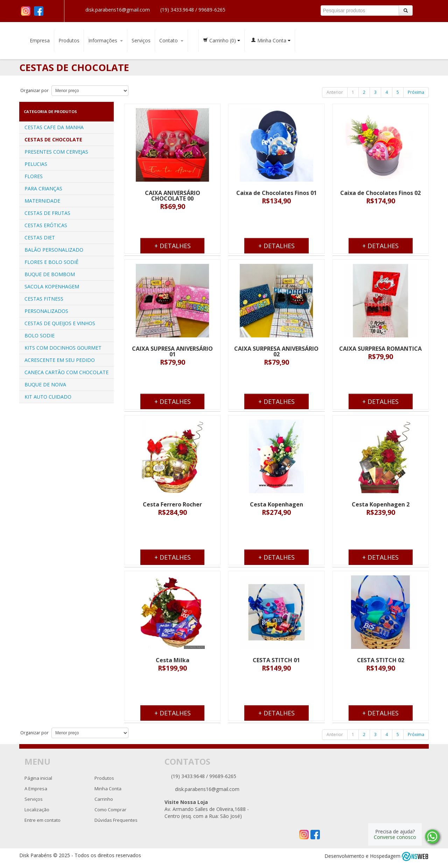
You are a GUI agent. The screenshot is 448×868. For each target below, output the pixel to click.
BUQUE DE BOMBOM (50, 274)
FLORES (34, 176)
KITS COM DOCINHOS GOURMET (63, 348)
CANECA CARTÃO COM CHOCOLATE (66, 372)
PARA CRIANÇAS (43, 188)
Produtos (69, 40)
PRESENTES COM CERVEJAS (56, 152)
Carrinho (222, 40)
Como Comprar (110, 810)
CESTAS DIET (40, 237)
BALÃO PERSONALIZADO (54, 250)
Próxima (416, 92)
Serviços (141, 40)
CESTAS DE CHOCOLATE (53, 139)
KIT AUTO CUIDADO (48, 397)
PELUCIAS (36, 164)
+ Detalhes (173, 246)
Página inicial (38, 778)
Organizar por (34, 90)
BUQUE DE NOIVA (45, 384)
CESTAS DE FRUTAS (47, 213)
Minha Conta (271, 40)
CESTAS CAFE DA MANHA (54, 127)
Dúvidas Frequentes (116, 820)
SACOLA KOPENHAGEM (52, 286)
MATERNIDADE (42, 201)
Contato (171, 40)
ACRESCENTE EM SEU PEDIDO (60, 360)
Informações (106, 40)
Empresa (40, 40)
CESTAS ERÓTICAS (46, 225)
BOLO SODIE (40, 335)
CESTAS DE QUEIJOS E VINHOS (60, 323)
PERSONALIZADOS (46, 311)
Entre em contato (43, 820)
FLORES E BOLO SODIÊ (51, 262)
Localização (37, 810)
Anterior (335, 92)
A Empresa (36, 789)
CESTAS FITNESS (44, 299)
